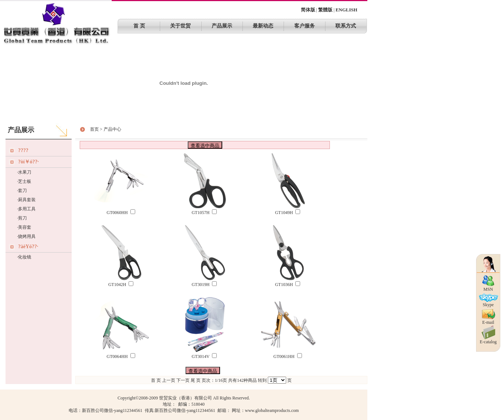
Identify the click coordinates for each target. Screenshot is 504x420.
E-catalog (488, 340)
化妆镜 (25, 257)
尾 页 (196, 380)
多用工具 (27, 209)
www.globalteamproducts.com (272, 410)
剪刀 (22, 218)
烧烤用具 (27, 236)
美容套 (25, 227)
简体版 (308, 10)
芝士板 (25, 181)
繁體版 (325, 10)
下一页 (183, 380)
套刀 (22, 191)
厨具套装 (27, 200)
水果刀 (25, 172)
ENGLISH (346, 10)
